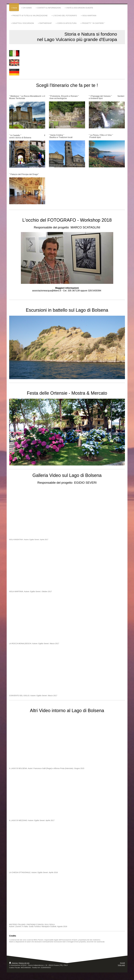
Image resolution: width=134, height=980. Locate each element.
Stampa (14, 963)
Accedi (122, 963)
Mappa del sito (24, 963)
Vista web (121, 965)
